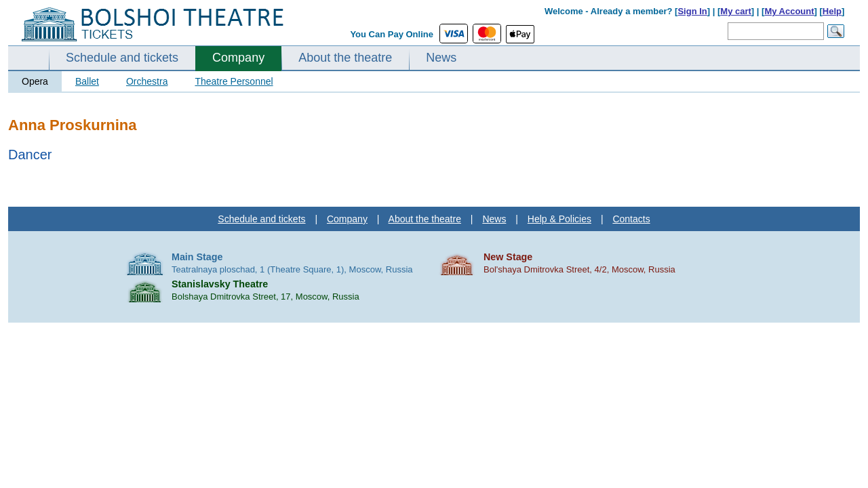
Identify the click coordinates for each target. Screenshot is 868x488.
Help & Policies (559, 219)
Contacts (631, 219)
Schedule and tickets (122, 58)
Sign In (692, 11)
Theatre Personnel (234, 81)
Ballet (87, 81)
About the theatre (345, 58)
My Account (789, 11)
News (441, 58)
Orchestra (147, 81)
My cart (736, 11)
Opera (35, 81)
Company (238, 58)
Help (832, 11)
